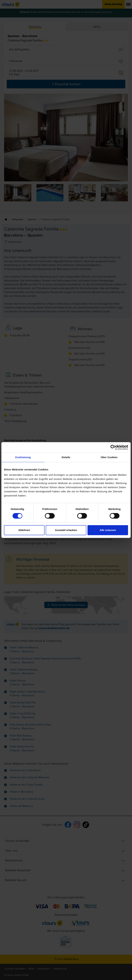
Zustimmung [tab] (23, 457)
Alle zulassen (108, 530)
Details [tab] (66, 457)
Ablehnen (24, 530)
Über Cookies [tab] (109, 457)
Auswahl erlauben (66, 530)
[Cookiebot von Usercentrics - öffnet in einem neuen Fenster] (113, 447)
